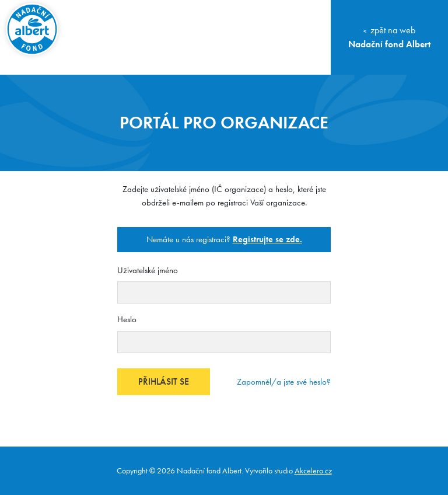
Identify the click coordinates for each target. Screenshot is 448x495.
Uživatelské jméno (148, 270)
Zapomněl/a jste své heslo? (284, 382)
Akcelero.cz (313, 470)
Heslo (127, 319)
